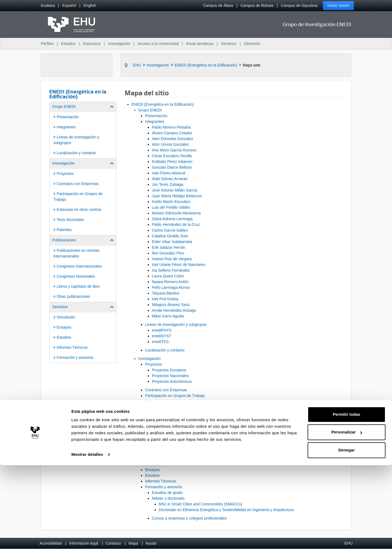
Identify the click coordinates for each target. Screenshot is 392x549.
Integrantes (155, 122)
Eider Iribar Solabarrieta (172, 242)
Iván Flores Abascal (169, 173)
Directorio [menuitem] (252, 44)
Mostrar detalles (87, 538)
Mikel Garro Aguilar (168, 316)
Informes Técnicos (161, 481)
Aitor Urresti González (171, 144)
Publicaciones (150, 421)
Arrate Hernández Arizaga (174, 310)
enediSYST (162, 336)
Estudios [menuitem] (68, 44)
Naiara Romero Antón (170, 282)
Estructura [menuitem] (92, 44)
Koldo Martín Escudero (171, 202)
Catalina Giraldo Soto (170, 236)
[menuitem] (48, 6)
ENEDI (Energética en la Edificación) (163, 104)
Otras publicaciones (162, 450)
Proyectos (154, 364)
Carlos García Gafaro (170, 230)
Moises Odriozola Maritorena (176, 213)
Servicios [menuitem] (229, 44)
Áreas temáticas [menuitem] (200, 44)
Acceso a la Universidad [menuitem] (158, 44)
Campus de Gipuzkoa (299, 5)
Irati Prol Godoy (165, 299)
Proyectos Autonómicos (172, 381)
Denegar (347, 534)
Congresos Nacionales (164, 438)
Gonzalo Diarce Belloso (172, 167)
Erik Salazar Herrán (169, 247)
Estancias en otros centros (168, 401)
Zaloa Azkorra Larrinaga (172, 219)
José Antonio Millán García (175, 190)
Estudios (152, 475)
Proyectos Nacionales (170, 376)
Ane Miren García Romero (174, 150)
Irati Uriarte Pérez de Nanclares (179, 265)
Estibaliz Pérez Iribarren (172, 162)
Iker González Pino (168, 253)
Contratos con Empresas (166, 390)
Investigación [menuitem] (119, 44)
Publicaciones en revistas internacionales (180, 427)
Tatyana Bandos (166, 293)
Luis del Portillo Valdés (171, 207)
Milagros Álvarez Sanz (171, 305)
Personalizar (347, 516)
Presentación (156, 116)
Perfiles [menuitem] (47, 44)
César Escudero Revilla (172, 156)
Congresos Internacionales (168, 433)
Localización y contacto (165, 350)
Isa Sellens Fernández (171, 270)
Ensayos (152, 470)
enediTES (160, 342)
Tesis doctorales (159, 407)
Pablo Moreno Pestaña (171, 127)
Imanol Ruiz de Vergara (172, 259)
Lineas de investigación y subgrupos (176, 324)
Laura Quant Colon (168, 276)
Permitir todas (347, 498)
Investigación (149, 359)
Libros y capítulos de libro (167, 444)
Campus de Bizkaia (257, 5)
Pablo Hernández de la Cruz (176, 225)
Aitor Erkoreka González (173, 139)
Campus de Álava (218, 5)
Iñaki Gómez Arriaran (170, 179)
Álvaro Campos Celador (172, 133)
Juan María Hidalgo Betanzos (177, 196)
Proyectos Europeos (169, 370)
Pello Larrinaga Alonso (171, 287)
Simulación (154, 464)
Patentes (153, 413)
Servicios (146, 458)
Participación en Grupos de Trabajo (175, 396)
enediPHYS (162, 330)
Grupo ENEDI (150, 110)
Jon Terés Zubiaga (168, 184)
